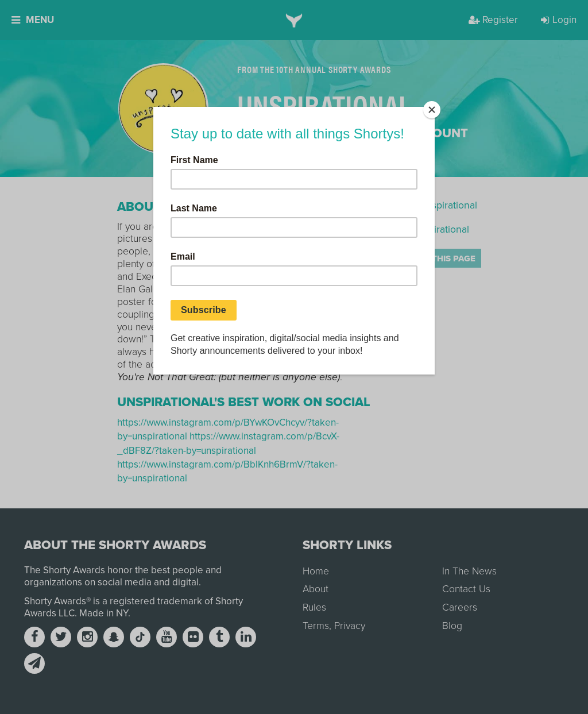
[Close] (432, 110)
